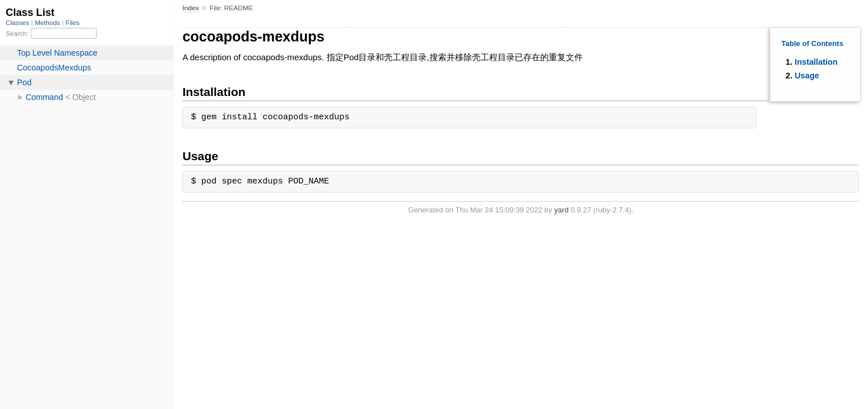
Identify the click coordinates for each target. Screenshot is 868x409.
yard (562, 210)
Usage (807, 76)
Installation (816, 62)
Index (191, 8)
